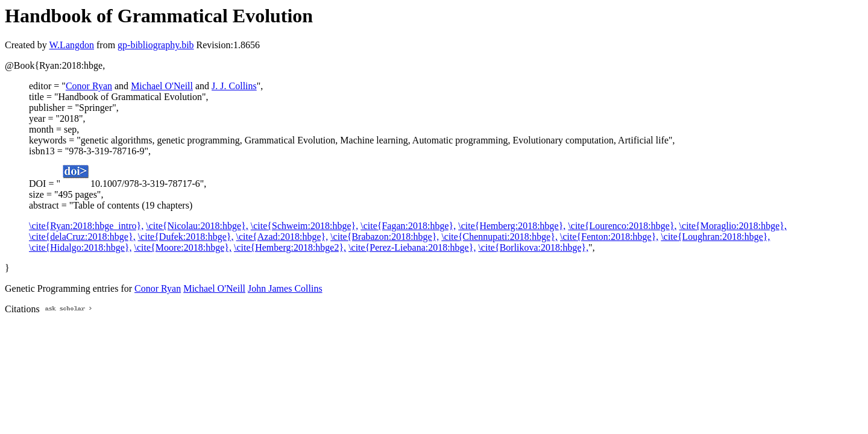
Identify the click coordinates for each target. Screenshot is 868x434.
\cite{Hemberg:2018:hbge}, (512, 226)
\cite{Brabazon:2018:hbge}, (385, 237)
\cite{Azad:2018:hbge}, (282, 237)
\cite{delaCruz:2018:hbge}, (82, 237)
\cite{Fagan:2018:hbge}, (408, 226)
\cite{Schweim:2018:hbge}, (304, 226)
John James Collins (285, 288)
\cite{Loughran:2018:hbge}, (715, 237)
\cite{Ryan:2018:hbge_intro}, (86, 226)
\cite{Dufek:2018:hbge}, (186, 237)
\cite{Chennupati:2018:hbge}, (499, 237)
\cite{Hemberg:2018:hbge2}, (290, 247)
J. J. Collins (234, 86)
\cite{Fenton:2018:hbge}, (609, 237)
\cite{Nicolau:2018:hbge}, (197, 226)
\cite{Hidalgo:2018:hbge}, (80, 247)
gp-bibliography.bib (156, 45)
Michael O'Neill (162, 86)
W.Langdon (71, 45)
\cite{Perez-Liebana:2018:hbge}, (412, 247)
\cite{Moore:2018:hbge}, (183, 247)
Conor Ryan (89, 86)
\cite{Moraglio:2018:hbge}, (733, 226)
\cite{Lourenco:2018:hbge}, (622, 226)
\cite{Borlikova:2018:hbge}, (533, 247)
